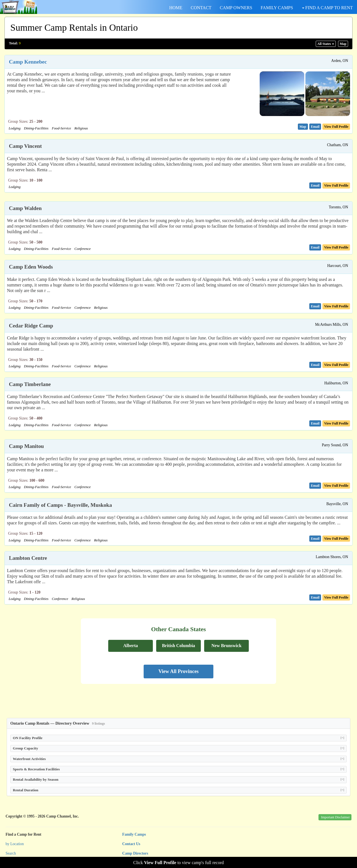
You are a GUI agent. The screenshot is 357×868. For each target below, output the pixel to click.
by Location (15, 844)
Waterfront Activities (178, 759)
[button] (303, 127)
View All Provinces (178, 671)
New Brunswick (226, 646)
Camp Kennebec (28, 62)
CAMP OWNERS (236, 8)
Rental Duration (178, 790)
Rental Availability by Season (178, 779)
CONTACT (201, 8)
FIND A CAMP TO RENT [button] (327, 8)
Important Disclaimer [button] (335, 817)
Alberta (131, 646)
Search (11, 853)
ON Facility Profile (178, 738)
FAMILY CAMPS (277, 8)
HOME (176, 8)
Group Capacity (178, 748)
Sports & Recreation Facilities (178, 769)
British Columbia (179, 646)
